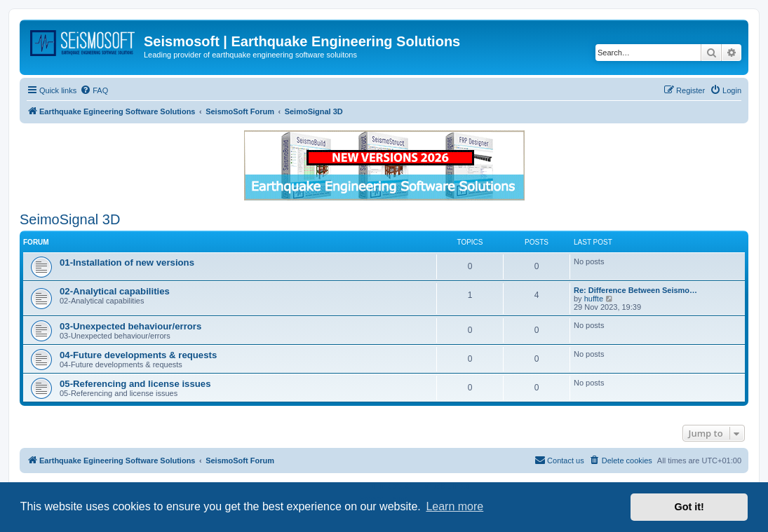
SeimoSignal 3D (70, 219)
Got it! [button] (689, 507)
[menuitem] (94, 90)
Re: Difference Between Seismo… (635, 290)
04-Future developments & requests (138, 355)
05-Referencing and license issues (135, 384)
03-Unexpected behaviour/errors (130, 326)
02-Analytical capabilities (115, 291)
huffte (594, 299)
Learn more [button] (454, 506)
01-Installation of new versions (127, 262)
